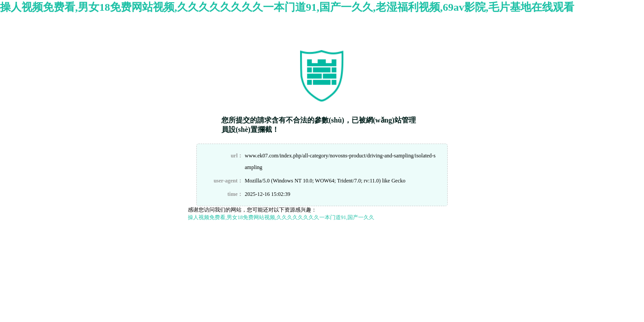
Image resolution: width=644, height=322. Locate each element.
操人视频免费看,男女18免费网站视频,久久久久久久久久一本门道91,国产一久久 (281, 217)
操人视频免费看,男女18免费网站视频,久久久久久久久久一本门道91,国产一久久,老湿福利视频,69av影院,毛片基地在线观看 (287, 7)
